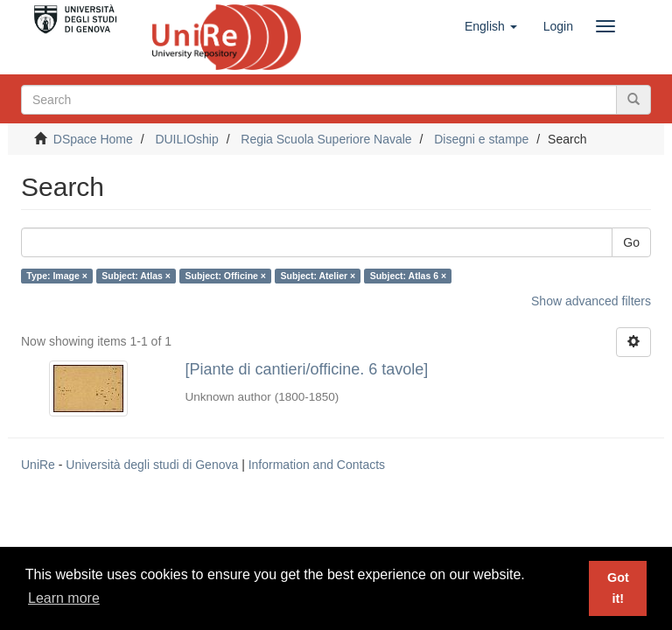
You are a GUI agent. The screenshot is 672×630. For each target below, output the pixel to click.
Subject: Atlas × (136, 276)
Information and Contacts (317, 465)
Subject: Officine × (226, 276)
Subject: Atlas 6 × (408, 276)
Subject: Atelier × (318, 276)
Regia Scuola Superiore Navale (326, 139)
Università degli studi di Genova (152, 465)
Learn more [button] (64, 598)
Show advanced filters (591, 301)
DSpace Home (93, 139)
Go (631, 242)
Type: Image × (57, 276)
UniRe (38, 465)
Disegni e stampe (481, 139)
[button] (491, 26)
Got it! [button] (618, 588)
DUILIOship (186, 139)
